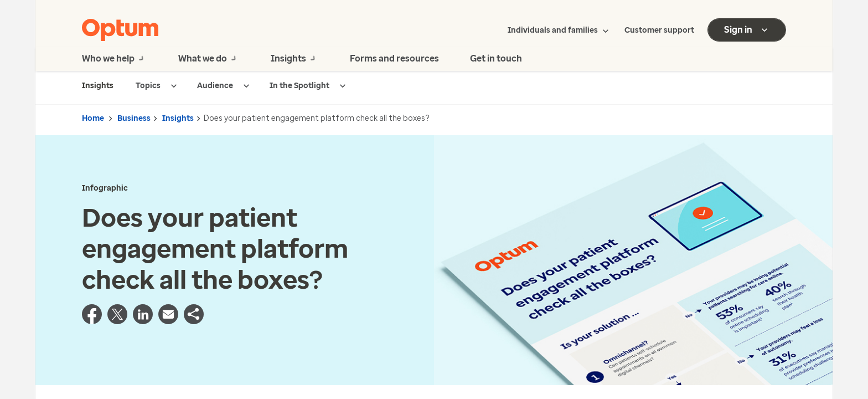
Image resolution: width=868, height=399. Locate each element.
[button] (194, 321)
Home (93, 118)
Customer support (659, 30)
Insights (178, 118)
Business (134, 118)
